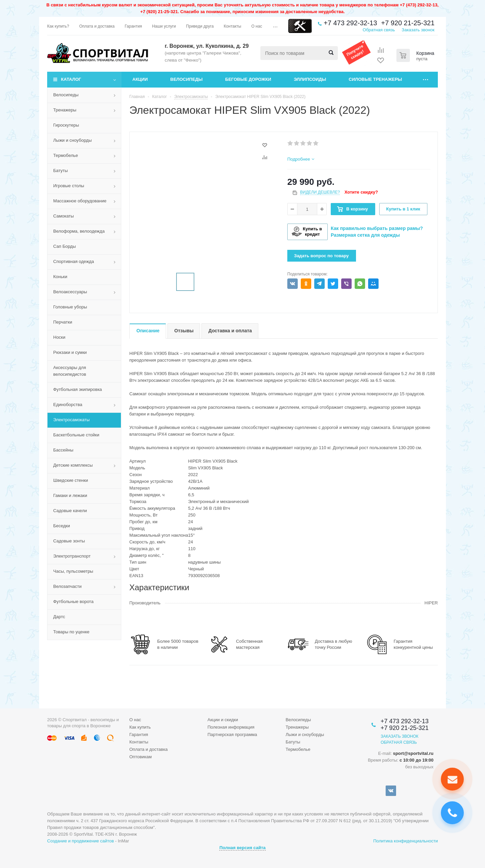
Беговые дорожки (248, 79)
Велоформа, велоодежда (79, 231)
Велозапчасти (67, 586)
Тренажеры (65, 110)
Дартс (59, 617)
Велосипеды (187, 79)
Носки (59, 337)
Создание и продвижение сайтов (80, 841)
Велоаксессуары (70, 292)
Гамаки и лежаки (70, 495)
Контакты (139, 742)
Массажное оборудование (80, 201)
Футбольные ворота (73, 602)
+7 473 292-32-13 (350, 23)
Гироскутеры (66, 125)
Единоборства (68, 405)
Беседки (62, 526)
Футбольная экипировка (78, 389)
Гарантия (139, 735)
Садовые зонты (69, 541)
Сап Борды (64, 246)
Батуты (60, 171)
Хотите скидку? (361, 192)
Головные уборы (70, 307)
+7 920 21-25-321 (408, 23)
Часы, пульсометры (73, 571)
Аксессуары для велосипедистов (70, 371)
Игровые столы (69, 186)
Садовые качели (70, 511)
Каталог (71, 79)
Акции (140, 79)
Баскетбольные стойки (76, 435)
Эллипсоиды (310, 79)
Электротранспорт (72, 556)
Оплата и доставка (149, 749)
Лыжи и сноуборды (72, 140)
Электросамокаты (71, 420)
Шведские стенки (71, 480)
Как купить (140, 727)
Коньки (60, 277)
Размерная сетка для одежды (365, 235)
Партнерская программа (232, 735)
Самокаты (63, 216)
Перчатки (63, 322)
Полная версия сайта (242, 848)
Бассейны (63, 450)
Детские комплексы (73, 465)
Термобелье (66, 155)
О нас (135, 720)
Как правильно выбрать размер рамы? (377, 228)
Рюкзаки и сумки (70, 352)
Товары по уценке (71, 632)
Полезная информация (231, 727)
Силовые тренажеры (375, 79)
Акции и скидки (223, 720)
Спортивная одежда (74, 261)
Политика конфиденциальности (406, 841)
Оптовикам (141, 757)
